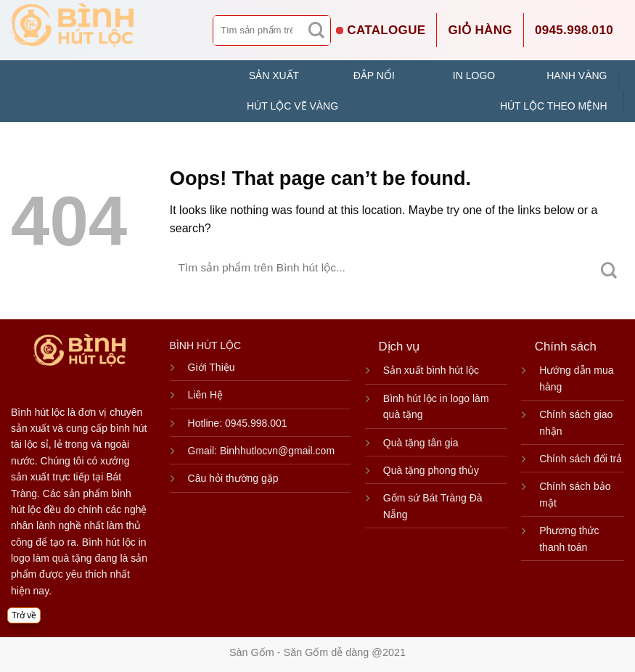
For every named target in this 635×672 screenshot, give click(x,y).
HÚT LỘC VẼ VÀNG (292, 106)
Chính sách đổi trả (581, 459)
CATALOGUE (386, 30)
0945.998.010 (574, 30)
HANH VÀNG (577, 75)
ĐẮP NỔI (374, 75)
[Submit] (316, 30)
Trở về (24, 615)
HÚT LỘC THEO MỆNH (554, 106)
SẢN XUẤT (274, 75)
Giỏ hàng (480, 30)
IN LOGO (474, 75)
